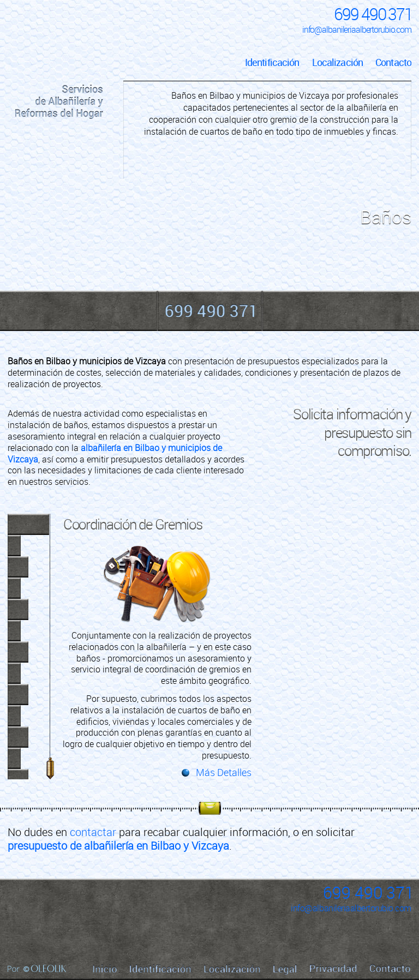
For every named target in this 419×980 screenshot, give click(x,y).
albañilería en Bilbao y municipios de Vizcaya (115, 453)
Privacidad (333, 969)
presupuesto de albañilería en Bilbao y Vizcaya (118, 846)
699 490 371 (373, 14)
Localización (337, 62)
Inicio (59, 52)
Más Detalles (224, 772)
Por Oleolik (37, 969)
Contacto (393, 62)
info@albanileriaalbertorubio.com (357, 29)
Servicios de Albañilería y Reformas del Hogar (59, 102)
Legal (285, 969)
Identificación (272, 62)
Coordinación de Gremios (133, 524)
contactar (93, 832)
